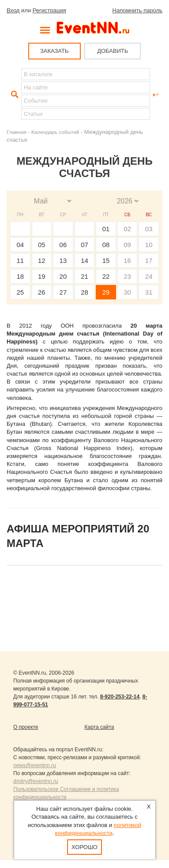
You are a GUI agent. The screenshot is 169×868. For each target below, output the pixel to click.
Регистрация (49, 10)
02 (127, 229)
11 (20, 260)
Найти (14, 95)
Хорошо (84, 847)
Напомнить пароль (137, 10)
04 (20, 245)
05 (42, 245)
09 (127, 245)
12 (42, 260)
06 (63, 245)
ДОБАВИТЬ (113, 51)
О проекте (26, 727)
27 (63, 292)
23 (127, 276)
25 (20, 292)
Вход (13, 10)
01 (106, 229)
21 (84, 276)
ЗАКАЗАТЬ (54, 51)
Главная (16, 132)
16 (127, 260)
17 (149, 260)
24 (149, 276)
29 (106, 292)
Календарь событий (55, 132)
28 (84, 292)
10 (149, 245)
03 (149, 229)
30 (127, 292)
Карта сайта (100, 727)
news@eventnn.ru (35, 765)
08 (106, 245)
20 (63, 276)
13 (63, 260)
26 (42, 292)
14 (84, 260)
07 (84, 245)
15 (106, 260)
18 (20, 276)
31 (149, 292)
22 (106, 276)
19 (42, 276)
